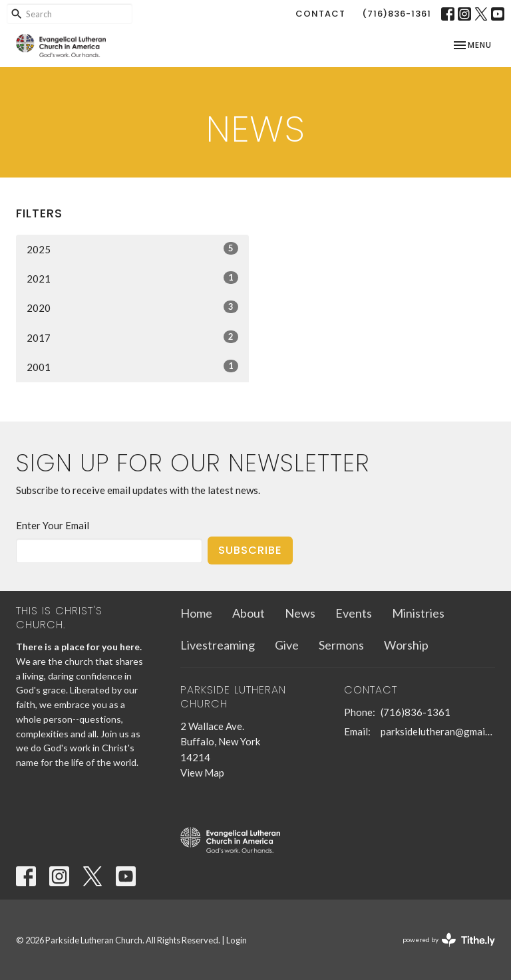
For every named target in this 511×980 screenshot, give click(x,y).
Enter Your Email (53, 525)
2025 (132, 249)
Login (237, 940)
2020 (132, 307)
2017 (132, 337)
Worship (406, 645)
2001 (132, 366)
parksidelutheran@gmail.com (438, 731)
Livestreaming (218, 645)
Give (287, 645)
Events (354, 613)
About (249, 613)
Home (196, 613)
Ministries (418, 613)
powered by (449, 940)
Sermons (341, 645)
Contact (320, 14)
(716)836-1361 (397, 14)
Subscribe (250, 550)
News (300, 613)
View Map (202, 773)
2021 (132, 278)
